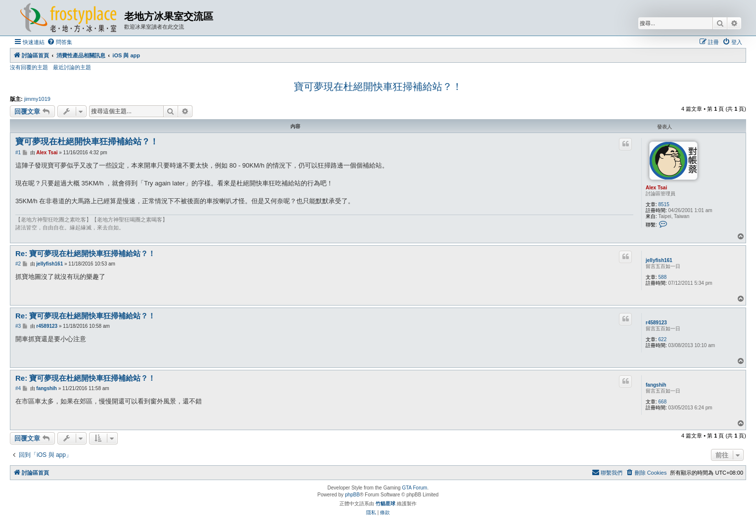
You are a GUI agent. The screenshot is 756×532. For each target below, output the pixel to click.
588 (663, 277)
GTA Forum (414, 488)
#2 (18, 264)
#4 (18, 388)
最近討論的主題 (72, 67)
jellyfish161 (659, 260)
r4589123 (656, 323)
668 (663, 402)
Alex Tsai (656, 188)
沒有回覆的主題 (29, 67)
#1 (18, 153)
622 (663, 339)
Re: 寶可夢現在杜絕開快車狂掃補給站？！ (85, 253)
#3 (18, 326)
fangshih (656, 385)
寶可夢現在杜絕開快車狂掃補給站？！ (378, 87)
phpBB (352, 495)
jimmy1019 (37, 99)
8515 (664, 204)
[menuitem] (60, 42)
